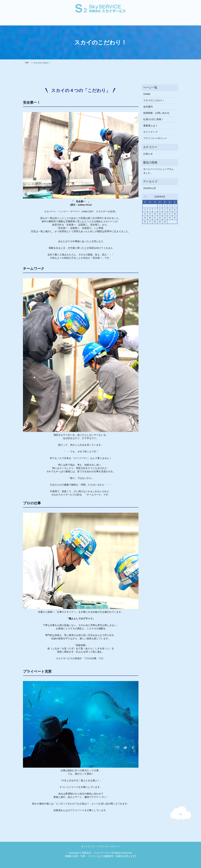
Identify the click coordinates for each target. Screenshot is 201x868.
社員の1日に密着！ (107, 21)
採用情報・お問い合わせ (134, 21)
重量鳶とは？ (85, 21)
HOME (31, 21)
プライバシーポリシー (155, 138)
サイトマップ (150, 132)
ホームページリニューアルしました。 (159, 171)
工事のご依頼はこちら (163, 21)
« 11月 (146, 197)
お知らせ (148, 154)
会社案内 (44, 21)
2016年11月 (150, 188)
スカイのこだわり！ (64, 21)
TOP (27, 63)
